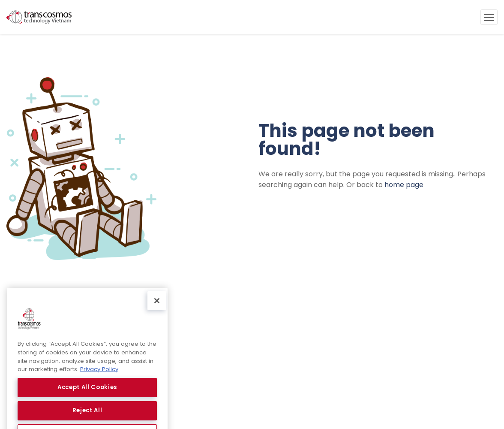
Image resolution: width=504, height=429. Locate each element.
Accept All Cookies (87, 393)
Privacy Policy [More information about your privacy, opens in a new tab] (99, 375)
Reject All (87, 416)
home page (404, 185)
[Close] (157, 307)
